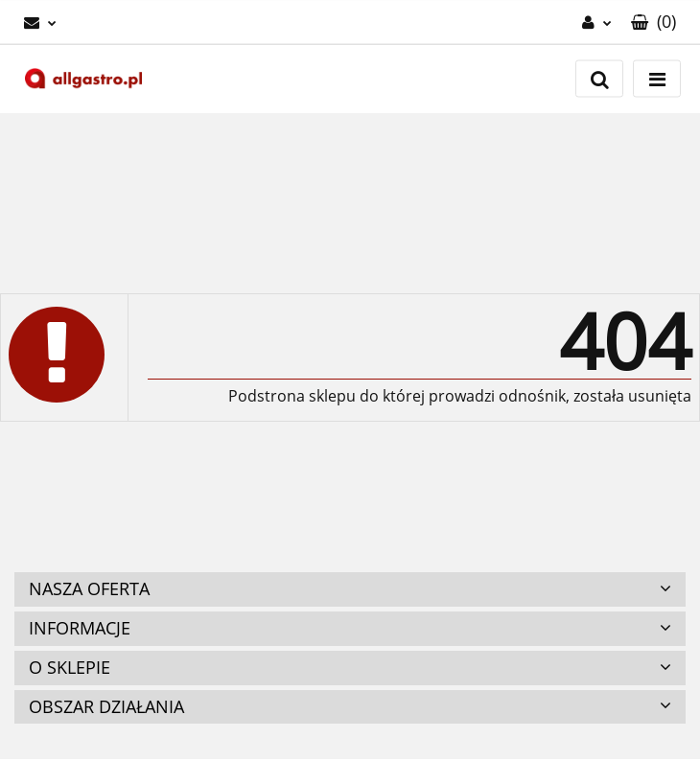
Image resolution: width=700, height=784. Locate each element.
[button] (653, 22)
